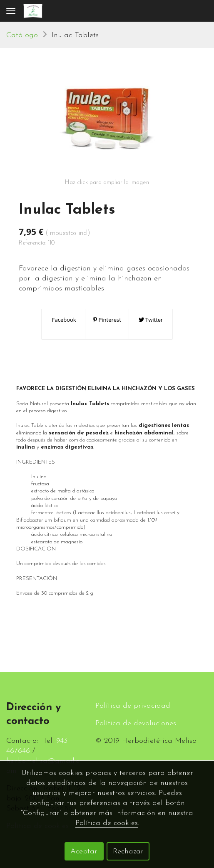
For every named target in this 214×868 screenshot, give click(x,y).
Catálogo (22, 35)
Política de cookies (107, 823)
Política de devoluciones (136, 723)
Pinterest (107, 320)
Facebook (63, 320)
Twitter (151, 320)
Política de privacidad (133, 706)
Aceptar (84, 852)
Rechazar (128, 852)
